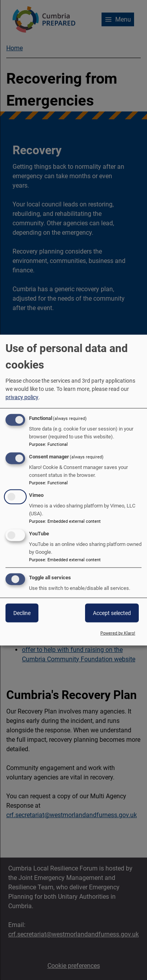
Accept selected (112, 613)
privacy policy (22, 397)
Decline (22, 613)
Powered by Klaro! (118, 633)
